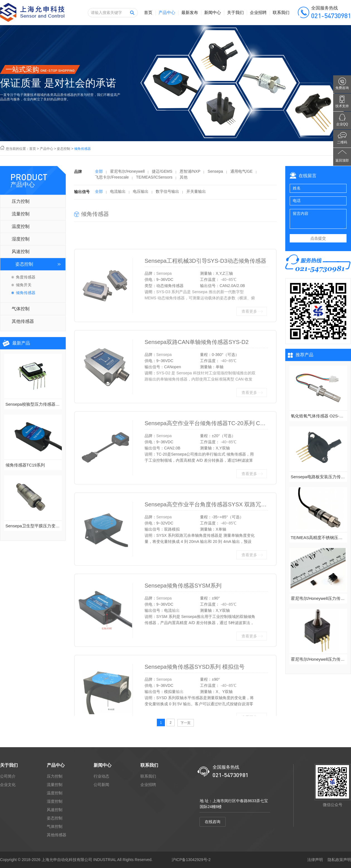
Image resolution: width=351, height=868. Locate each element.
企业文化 (8, 785)
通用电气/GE (242, 174)
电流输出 (118, 194)
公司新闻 (101, 785)
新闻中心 (213, 12)
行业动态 (101, 776)
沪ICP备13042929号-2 (191, 860)
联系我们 (281, 12)
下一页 (186, 723)
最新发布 (190, 12)
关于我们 (235, 12)
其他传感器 (23, 321)
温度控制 (21, 226)
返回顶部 (342, 160)
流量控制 (21, 214)
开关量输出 (196, 194)
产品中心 (167, 12)
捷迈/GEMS (162, 174)
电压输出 (141, 194)
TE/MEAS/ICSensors (154, 179)
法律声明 (315, 860)
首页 (148, 12)
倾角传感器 (26, 293)
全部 (99, 174)
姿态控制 (64, 149)
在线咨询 (213, 822)
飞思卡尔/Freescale (112, 179)
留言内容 (318, 219)
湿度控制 (21, 239)
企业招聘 (258, 12)
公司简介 (8, 776)
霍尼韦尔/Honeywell (127, 174)
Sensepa (215, 174)
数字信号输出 (167, 194)
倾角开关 (24, 285)
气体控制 (21, 309)
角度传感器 (26, 277)
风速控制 (21, 252)
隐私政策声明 (339, 860)
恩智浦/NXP (190, 174)
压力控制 (21, 201)
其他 (184, 179)
